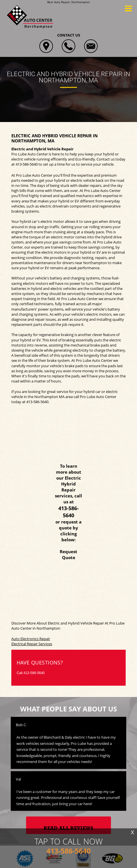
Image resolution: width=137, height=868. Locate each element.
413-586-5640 (27, 164)
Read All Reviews (68, 828)
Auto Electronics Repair (31, 639)
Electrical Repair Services (32, 644)
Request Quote (68, 554)
